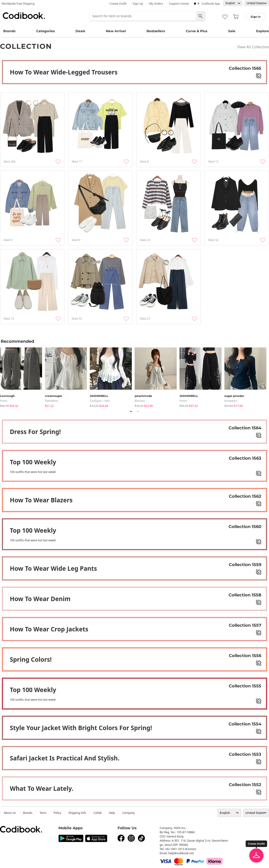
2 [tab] (138, 411)
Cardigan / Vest (100, 401)
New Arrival (116, 31)
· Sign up (137, 4)
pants (4, 401)
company (129, 813)
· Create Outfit (117, 4)
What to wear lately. (42, 788)
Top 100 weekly (33, 462)
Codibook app (211, 4)
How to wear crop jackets (49, 629)
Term (43, 813)
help (112, 813)
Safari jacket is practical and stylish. (65, 758)
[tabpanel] (22, 376)
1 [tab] (131, 411)
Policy (57, 813)
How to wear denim (40, 599)
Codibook (24, 16)
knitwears (231, 401)
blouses (140, 401)
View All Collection (253, 47)
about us (10, 813)
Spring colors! (31, 659)
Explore (263, 31)
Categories (45, 31)
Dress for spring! (35, 432)
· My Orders (155, 4)
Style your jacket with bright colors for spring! (81, 728)
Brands (9, 31)
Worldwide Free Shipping (18, 4)
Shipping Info (77, 813)
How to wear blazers (41, 500)
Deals (80, 31)
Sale (232, 31)
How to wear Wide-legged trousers (64, 72)
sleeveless (52, 401)
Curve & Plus (197, 31)
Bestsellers (156, 31)
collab (98, 813)
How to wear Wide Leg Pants (53, 568)
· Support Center (178, 4)
